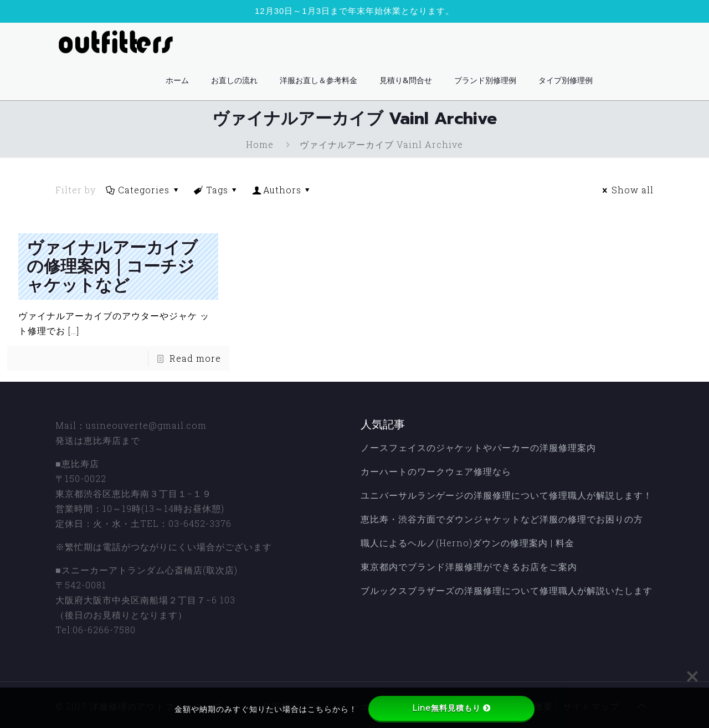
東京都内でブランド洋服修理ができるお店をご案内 (469, 566)
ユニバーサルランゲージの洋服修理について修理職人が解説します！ (507, 495)
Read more (195, 358)
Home (260, 144)
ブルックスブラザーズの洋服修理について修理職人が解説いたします (507, 590)
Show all (626, 190)
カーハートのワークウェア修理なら (436, 471)
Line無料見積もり (451, 708)
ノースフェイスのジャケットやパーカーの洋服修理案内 (478, 447)
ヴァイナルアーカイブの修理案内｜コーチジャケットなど (112, 266)
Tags (217, 190)
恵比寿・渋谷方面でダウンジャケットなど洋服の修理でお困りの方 (502, 519)
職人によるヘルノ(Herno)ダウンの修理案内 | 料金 (467, 543)
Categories (143, 190)
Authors (282, 190)
